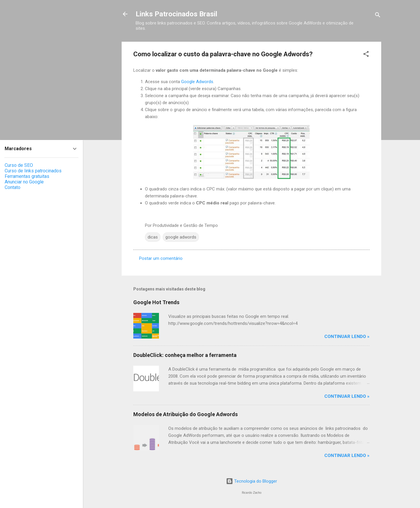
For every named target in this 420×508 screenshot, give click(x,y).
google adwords (181, 237)
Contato (13, 187)
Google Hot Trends (156, 302)
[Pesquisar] (378, 16)
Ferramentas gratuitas (27, 176)
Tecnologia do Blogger (252, 481)
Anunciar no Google (24, 182)
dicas (153, 237)
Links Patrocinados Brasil (176, 14)
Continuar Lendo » (347, 337)
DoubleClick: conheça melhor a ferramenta (185, 355)
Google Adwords (197, 82)
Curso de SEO (19, 165)
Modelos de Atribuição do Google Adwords (185, 414)
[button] (366, 55)
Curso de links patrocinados (33, 171)
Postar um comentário (161, 258)
